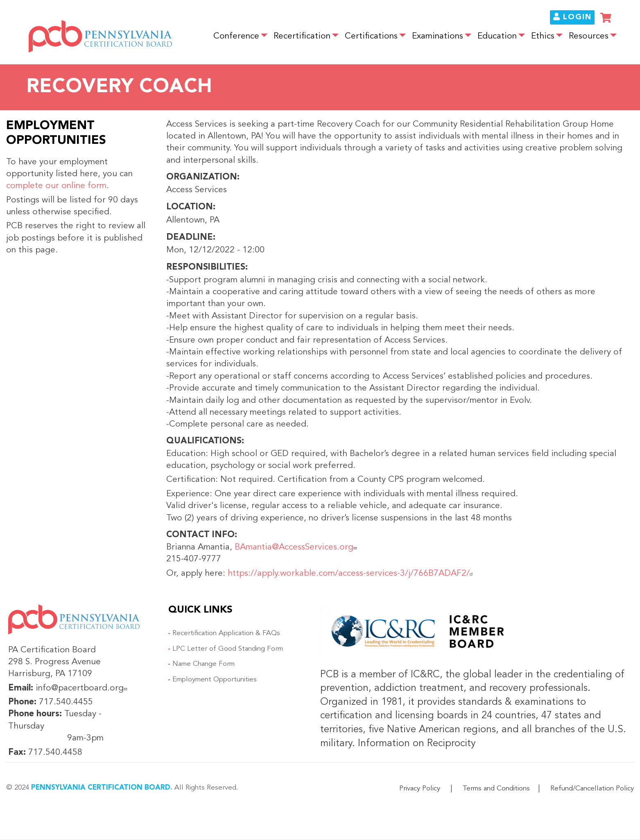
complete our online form (56, 186)
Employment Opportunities (215, 680)
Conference (236, 36)
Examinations (438, 36)
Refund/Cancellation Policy (592, 789)
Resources (589, 36)
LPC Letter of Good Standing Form (228, 649)
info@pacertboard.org (83, 688)
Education (497, 36)
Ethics (543, 36)
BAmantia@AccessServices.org (297, 547)
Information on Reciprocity (415, 744)
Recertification (302, 36)
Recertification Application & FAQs (226, 633)
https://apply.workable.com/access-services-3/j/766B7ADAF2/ (352, 573)
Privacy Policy (420, 789)
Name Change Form (204, 664)
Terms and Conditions (496, 789)
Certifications (371, 36)
